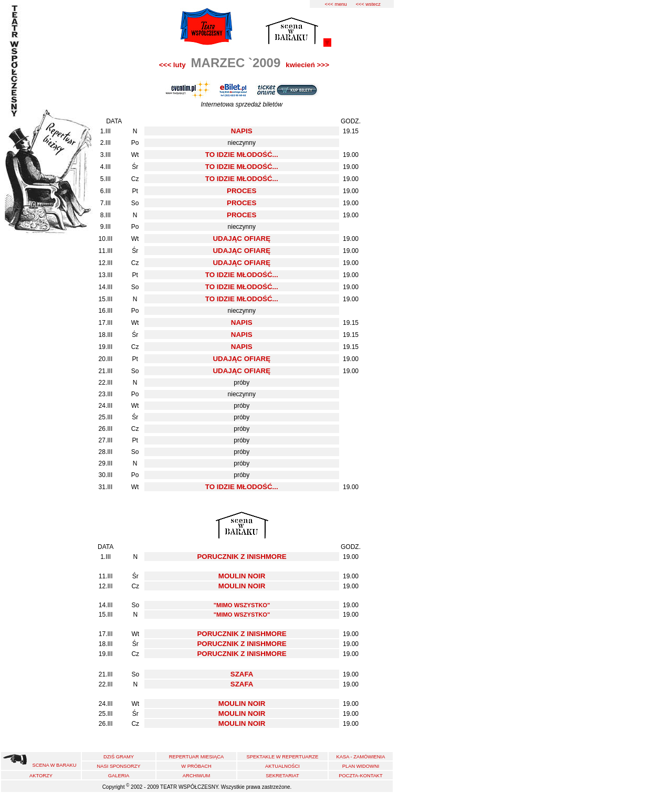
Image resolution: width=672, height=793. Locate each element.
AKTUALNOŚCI (282, 766)
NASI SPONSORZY (119, 766)
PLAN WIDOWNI (361, 766)
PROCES (241, 191)
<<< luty (172, 65)
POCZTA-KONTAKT (361, 776)
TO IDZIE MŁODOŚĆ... (242, 155)
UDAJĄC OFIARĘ (241, 239)
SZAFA (242, 674)
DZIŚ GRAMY (119, 757)
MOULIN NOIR (242, 576)
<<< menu (335, 4)
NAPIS (242, 131)
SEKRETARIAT (282, 776)
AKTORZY (41, 776)
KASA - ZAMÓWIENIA (361, 757)
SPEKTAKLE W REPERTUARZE (282, 757)
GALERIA (119, 776)
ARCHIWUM (196, 776)
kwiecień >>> (307, 65)
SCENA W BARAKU (55, 765)
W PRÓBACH (196, 766)
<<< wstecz (368, 4)
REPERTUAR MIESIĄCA (197, 757)
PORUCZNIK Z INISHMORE (241, 557)
